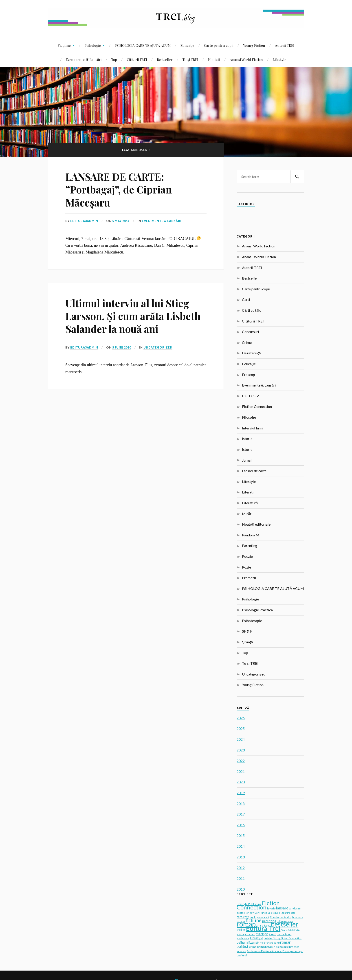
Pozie (246, 567)
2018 (241, 803)
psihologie (262, 934)
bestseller (285, 924)
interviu (241, 951)
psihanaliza (245, 942)
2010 (241, 889)
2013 (241, 857)
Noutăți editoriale (256, 524)
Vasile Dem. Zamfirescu (281, 913)
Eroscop (249, 374)
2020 (241, 782)
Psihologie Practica (257, 610)
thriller (241, 930)
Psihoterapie (252, 621)
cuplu (253, 917)
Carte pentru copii (219, 45)
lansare (282, 908)
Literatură (250, 503)
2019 (241, 793)
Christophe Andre (281, 917)
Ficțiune (64, 45)
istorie (271, 908)
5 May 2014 (121, 221)
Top (114, 59)
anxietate (250, 934)
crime (253, 947)
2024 (241, 739)
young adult (263, 917)
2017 (241, 814)
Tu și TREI (190, 59)
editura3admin (84, 221)
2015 (241, 835)
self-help (260, 943)
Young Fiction (254, 45)
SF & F (247, 631)
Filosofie (249, 417)
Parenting (250, 546)
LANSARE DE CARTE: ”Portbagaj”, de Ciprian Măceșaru (119, 189)
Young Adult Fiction (291, 930)
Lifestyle (279, 59)
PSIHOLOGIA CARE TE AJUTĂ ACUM (143, 45)
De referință (251, 353)
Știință (247, 642)
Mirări (247, 514)
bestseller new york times (252, 913)
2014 (241, 846)
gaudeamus (243, 938)
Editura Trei (263, 928)
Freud (286, 951)
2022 (241, 761)
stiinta (240, 934)
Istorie (247, 439)
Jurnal (247, 460)
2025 (241, 728)
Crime (247, 342)
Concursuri (251, 332)
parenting (269, 921)
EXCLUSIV (251, 396)
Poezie (247, 556)
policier (268, 938)
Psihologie (93, 45)
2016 (241, 825)
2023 (241, 750)
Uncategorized (158, 347)
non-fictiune (284, 934)
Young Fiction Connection (287, 938)
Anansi (273, 934)
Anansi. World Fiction (259, 257)
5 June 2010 (122, 347)
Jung (277, 943)
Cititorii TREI (137, 59)
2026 (241, 718)
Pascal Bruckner (274, 951)
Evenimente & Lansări (84, 59)
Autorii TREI (285, 45)
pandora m (295, 908)
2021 (241, 771)
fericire (269, 943)
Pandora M (251, 535)
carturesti (243, 917)
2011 (241, 878)
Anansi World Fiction (246, 59)
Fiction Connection (257, 406)
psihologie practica (288, 947)
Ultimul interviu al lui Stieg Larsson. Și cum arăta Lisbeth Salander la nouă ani (133, 316)
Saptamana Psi (256, 951)
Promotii (249, 578)
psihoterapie (266, 947)
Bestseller (165, 59)
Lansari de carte (254, 471)
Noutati (214, 59)
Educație (187, 45)
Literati (248, 492)
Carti (246, 299)
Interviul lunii (252, 428)
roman (246, 924)
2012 (241, 868)
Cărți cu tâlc (251, 310)
